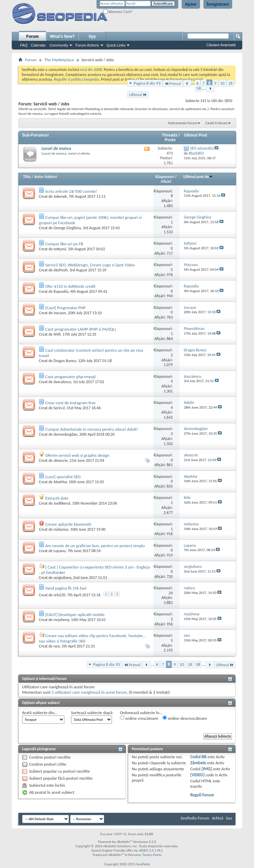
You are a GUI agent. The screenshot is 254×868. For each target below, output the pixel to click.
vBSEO (144, 850)
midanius (61, 529)
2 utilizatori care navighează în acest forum (89, 692)
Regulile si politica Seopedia (77, 79)
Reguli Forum (202, 795)
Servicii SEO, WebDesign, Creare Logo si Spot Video (90, 265)
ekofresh (61, 270)
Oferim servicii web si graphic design (77, 455)
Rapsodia (61, 291)
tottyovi (60, 249)
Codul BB (199, 757)
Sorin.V (59, 408)
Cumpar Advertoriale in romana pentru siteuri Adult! (92, 429)
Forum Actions (87, 45)
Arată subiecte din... (40, 713)
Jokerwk (60, 196)
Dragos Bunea (65, 361)
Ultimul (138, 95)
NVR (57, 334)
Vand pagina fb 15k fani (66, 588)
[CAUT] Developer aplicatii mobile (75, 615)
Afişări (166, 181)
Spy (92, 36)
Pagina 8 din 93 (147, 83)
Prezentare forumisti (186, 79)
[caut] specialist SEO (63, 477)
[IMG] (207, 769)
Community (59, 45)
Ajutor (191, 4)
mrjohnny (61, 620)
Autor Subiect (46, 177)
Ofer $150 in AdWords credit (70, 286)
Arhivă (217, 818)
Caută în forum (216, 123)
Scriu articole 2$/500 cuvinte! (71, 191)
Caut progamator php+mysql (70, 377)
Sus (229, 818)
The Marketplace (59, 60)
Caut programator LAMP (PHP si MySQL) (81, 329)
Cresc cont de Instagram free (70, 403)
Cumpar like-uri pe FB (64, 244)
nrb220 (59, 595)
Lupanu (60, 551)
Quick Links (116, 45)
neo (57, 646)
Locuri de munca (56, 148)
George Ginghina (67, 228)
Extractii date (57, 498)
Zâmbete (198, 763)
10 (222, 83)
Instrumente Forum (183, 123)
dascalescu (62, 382)
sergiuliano (62, 578)
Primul (172, 83)
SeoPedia (143, 864)
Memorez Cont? (118, 12)
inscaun (60, 313)
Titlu (27, 177)
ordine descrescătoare (185, 718)
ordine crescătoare (139, 718)
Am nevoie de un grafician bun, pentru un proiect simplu (95, 546)
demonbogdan (66, 434)
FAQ (24, 45)
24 (171, 593)
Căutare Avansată (221, 45)
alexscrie (61, 460)
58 (199, 88)
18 (230, 83)
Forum (32, 36)
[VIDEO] (198, 775)
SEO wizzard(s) (202, 148)
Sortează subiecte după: (92, 713)
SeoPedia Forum (195, 818)
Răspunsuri (165, 177)
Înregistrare (218, 4)
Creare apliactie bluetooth (68, 524)
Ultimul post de (198, 177)
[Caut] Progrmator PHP (65, 308)
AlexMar (60, 482)
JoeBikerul (62, 503)
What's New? (62, 36)
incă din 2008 (91, 70)
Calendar (38, 45)
